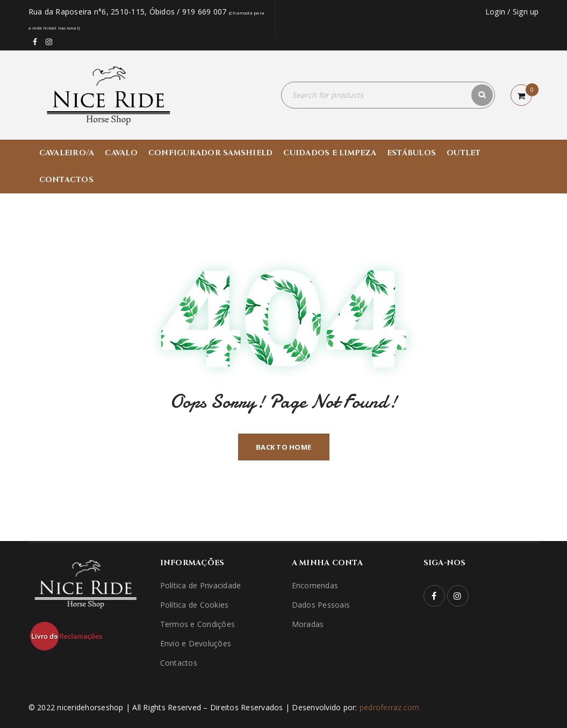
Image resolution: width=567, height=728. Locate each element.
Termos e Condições (198, 624)
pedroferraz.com (390, 707)
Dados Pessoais (321, 605)
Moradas (308, 624)
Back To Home (283, 447)
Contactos (179, 663)
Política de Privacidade (201, 585)
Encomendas (315, 585)
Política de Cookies (195, 605)
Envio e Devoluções (196, 643)
